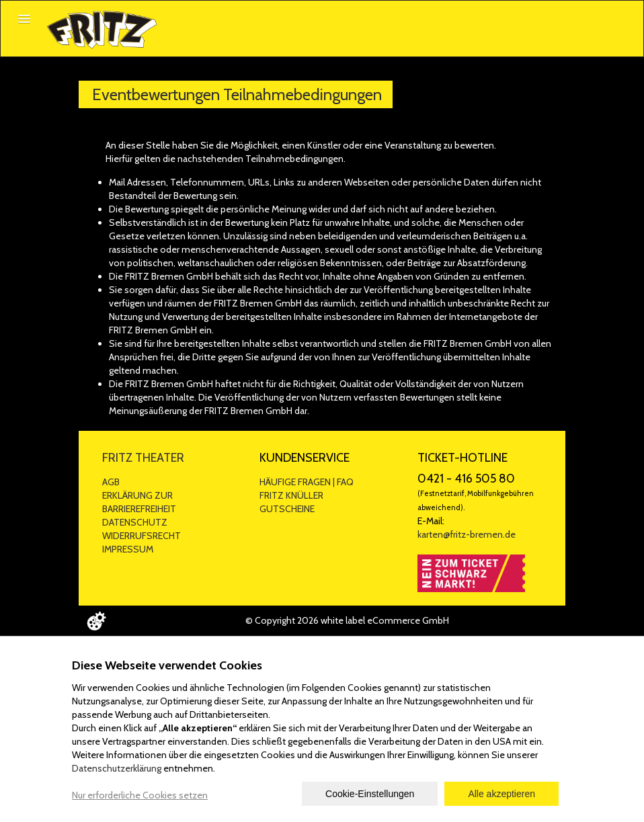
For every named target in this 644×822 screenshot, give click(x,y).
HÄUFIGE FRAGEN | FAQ (307, 482)
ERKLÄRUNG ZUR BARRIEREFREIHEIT (139, 502)
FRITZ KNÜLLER (291, 495)
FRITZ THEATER (143, 458)
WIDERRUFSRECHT (142, 536)
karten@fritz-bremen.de (467, 534)
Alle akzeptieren (501, 794)
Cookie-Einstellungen (370, 794)
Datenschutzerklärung (117, 768)
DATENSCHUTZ (135, 522)
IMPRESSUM (128, 549)
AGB (111, 482)
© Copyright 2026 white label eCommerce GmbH (347, 620)
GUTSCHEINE (287, 509)
